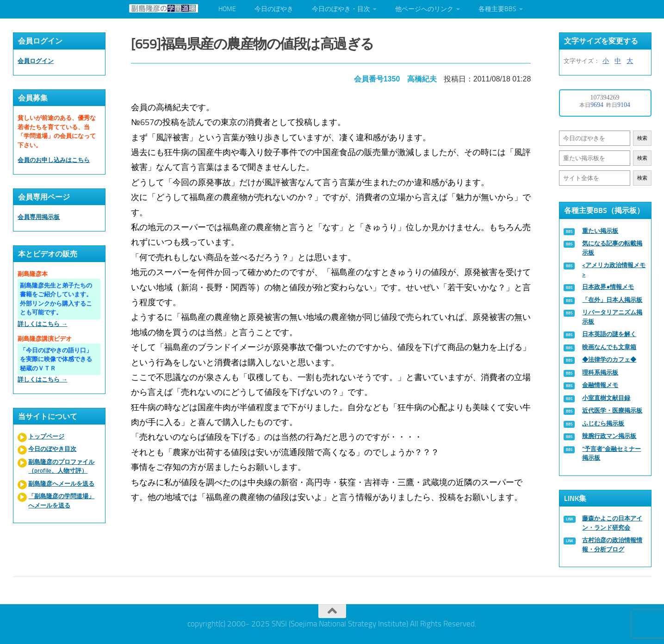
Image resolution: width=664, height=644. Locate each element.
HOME (227, 9)
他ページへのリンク (424, 9)
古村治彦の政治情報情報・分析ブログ (612, 545)
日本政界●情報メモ (608, 287)
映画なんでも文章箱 (609, 347)
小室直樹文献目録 (606, 398)
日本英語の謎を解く (609, 334)
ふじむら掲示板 (603, 423)
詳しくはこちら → (42, 324)
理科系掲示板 (600, 372)
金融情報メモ (600, 385)
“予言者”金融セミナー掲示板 (611, 453)
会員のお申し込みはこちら (54, 160)
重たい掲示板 (600, 231)
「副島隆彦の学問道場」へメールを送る (61, 501)
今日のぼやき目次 (52, 449)
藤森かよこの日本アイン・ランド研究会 (612, 523)
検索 (642, 138)
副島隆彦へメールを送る (61, 484)
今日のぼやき (274, 9)
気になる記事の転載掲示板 (612, 248)
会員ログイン (36, 61)
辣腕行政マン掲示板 (609, 436)
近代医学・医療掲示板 (612, 410)
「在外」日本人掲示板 (612, 300)
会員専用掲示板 (39, 217)
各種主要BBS (497, 9)
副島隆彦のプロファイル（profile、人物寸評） (61, 466)
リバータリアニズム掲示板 (612, 317)
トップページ (46, 436)
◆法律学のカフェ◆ (609, 360)
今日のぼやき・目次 (341, 9)
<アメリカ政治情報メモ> (614, 270)
